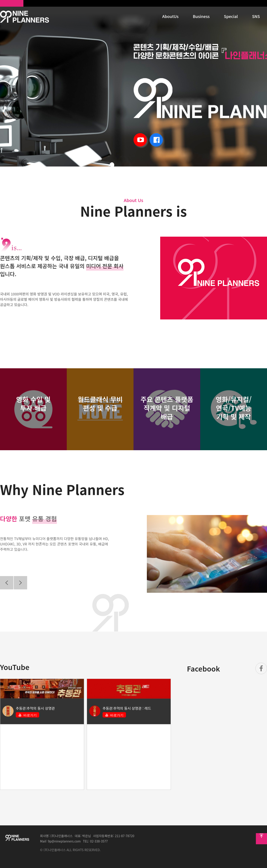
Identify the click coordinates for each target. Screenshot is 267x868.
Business (201, 16)
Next (20, 583)
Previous (7, 583)
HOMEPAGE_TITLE (24, 17)
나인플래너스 (12, 3)
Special (231, 16)
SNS (256, 16)
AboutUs (170, 16)
